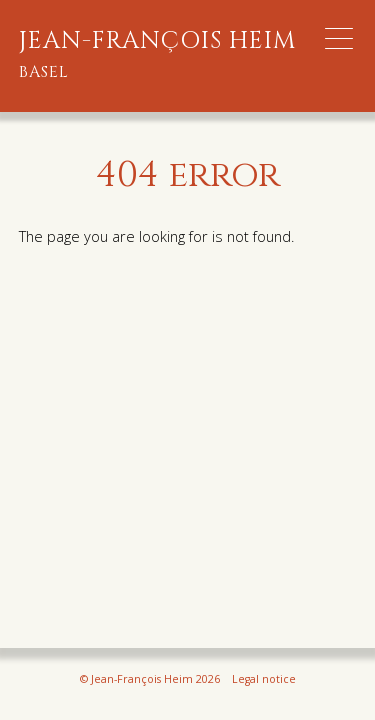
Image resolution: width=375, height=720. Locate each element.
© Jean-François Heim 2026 (150, 679)
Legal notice (264, 679)
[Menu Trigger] (339, 39)
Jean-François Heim (158, 55)
